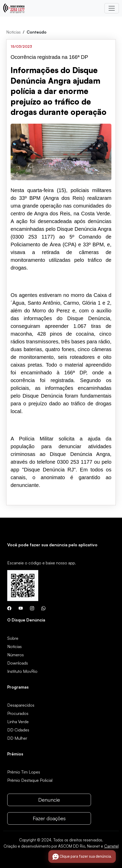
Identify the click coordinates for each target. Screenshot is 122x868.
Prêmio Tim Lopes (24, 772)
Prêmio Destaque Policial (30, 780)
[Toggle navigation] (112, 8)
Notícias (13, 32)
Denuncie (49, 800)
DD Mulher (17, 738)
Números (16, 655)
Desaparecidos (21, 705)
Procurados (18, 713)
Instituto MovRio (22, 671)
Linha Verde (18, 722)
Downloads (18, 663)
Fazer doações (49, 818)
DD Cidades (18, 730)
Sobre (13, 638)
